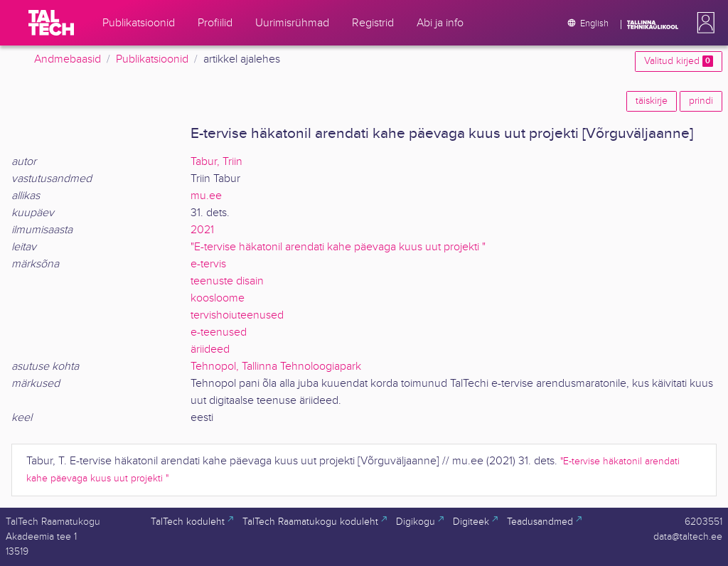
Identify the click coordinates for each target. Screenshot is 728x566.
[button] (703, 23)
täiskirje (652, 101)
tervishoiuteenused (237, 315)
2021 (202, 230)
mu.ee (206, 196)
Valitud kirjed (679, 61)
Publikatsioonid (152, 59)
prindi (701, 101)
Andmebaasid (68, 59)
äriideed (210, 349)
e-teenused (219, 332)
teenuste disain (227, 281)
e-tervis (208, 264)
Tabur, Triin (216, 162)
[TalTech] (51, 23)
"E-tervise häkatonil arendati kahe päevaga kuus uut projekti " (338, 247)
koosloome (218, 298)
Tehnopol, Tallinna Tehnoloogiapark (276, 367)
